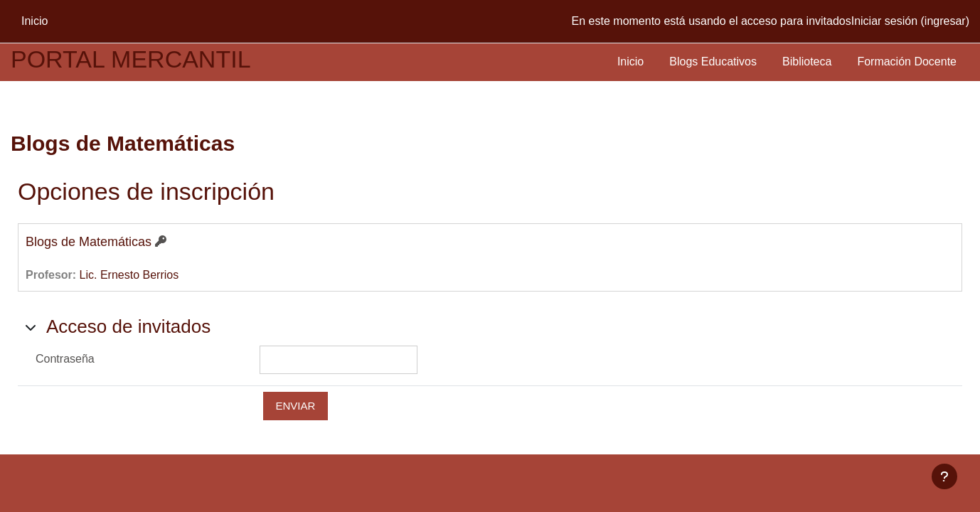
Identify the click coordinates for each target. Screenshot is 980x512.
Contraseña (65, 359)
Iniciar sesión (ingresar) (910, 21)
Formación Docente (907, 62)
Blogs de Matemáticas (89, 242)
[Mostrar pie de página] (944, 476)
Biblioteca (807, 62)
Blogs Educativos (713, 62)
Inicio (630, 62)
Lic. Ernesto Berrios (129, 275)
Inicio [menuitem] (34, 21)
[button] (31, 327)
